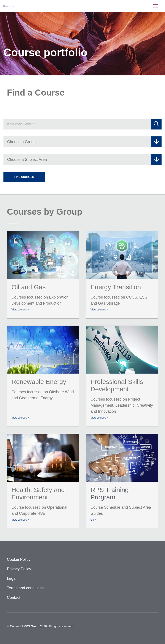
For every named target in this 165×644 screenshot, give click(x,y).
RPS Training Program (110, 493)
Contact (14, 598)
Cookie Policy (19, 559)
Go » (93, 520)
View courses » (20, 310)
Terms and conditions (25, 588)
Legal (12, 578)
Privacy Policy (19, 569)
